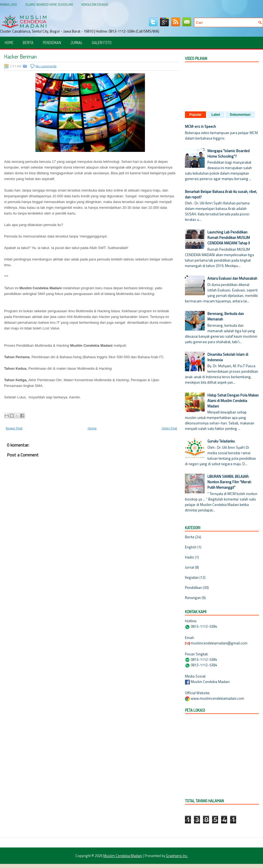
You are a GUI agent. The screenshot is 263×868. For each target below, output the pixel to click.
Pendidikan (52, 43)
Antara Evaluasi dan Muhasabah (232, 278)
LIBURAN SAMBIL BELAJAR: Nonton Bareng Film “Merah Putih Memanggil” (229, 482)
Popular (195, 115)
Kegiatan (192, 577)
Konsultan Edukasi (95, 5)
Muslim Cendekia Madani (123, 856)
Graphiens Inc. (177, 856)
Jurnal (76, 43)
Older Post (169, 428)
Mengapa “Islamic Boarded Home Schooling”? (228, 154)
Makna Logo (8, 5)
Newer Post (14, 428)
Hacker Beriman (20, 56)
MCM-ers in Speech (200, 126)
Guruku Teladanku (221, 441)
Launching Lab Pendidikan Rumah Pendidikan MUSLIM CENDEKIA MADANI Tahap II (229, 238)
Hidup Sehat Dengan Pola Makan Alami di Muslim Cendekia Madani (233, 401)
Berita (28, 43)
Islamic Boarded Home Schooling (49, 5)
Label (216, 115)
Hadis (189, 557)
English (191, 547)
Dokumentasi (240, 115)
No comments (46, 66)
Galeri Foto (102, 43)
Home (9, 43)
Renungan (193, 598)
